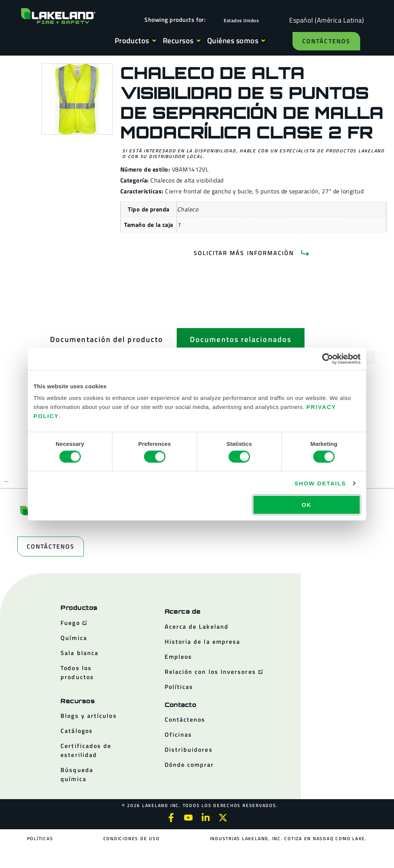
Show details (320, 483)
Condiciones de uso (132, 838)
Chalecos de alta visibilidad (187, 180)
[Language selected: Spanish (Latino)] (325, 20)
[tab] (107, 339)
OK (306, 505)
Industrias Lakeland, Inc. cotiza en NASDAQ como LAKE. (288, 838)
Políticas (40, 838)
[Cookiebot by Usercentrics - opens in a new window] (328, 359)
